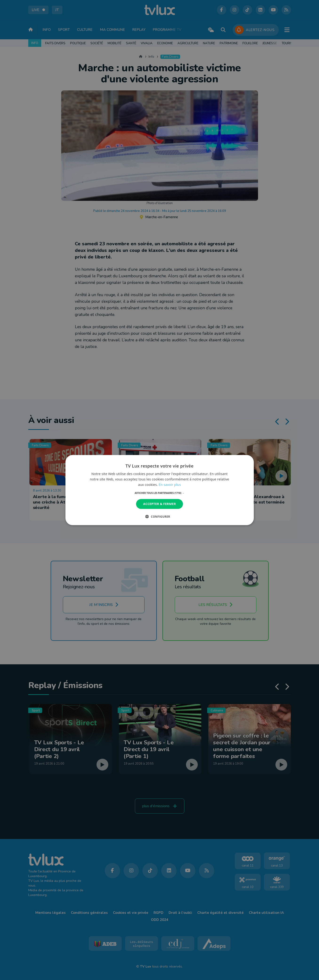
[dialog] (160, 490)
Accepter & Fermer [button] (159, 504)
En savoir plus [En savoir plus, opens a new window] (170, 485)
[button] (159, 493)
